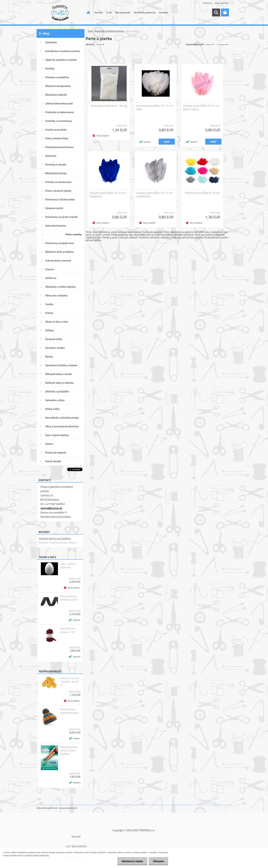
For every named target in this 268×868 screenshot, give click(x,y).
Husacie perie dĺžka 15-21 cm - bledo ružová (202, 107)
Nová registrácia (222, 3)
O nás (109, 12)
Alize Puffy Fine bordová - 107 (68, 630)
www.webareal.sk (68, 808)
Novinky (99, 12)
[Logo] (60, 13)
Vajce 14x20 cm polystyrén (68, 566)
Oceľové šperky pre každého (55, 539)
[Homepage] (88, 12)
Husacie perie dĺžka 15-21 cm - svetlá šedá (155, 195)
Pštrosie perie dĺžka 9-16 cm (202, 193)
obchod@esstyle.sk (51, 508)
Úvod (90, 31)
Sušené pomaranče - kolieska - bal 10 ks (70, 682)
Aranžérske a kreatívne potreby (109, 31)
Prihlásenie (207, 3)
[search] (216, 12)
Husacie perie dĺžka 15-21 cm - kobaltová (109, 195)
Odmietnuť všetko (132, 861)
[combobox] (210, 44)
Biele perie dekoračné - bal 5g (109, 106)
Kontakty (163, 12)
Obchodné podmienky (145, 12)
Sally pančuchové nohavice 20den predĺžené (69, 750)
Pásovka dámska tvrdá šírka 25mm (69, 598)
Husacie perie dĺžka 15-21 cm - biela (155, 107)
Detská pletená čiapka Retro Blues (69, 711)
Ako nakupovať (123, 12)
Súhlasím (158, 861)
